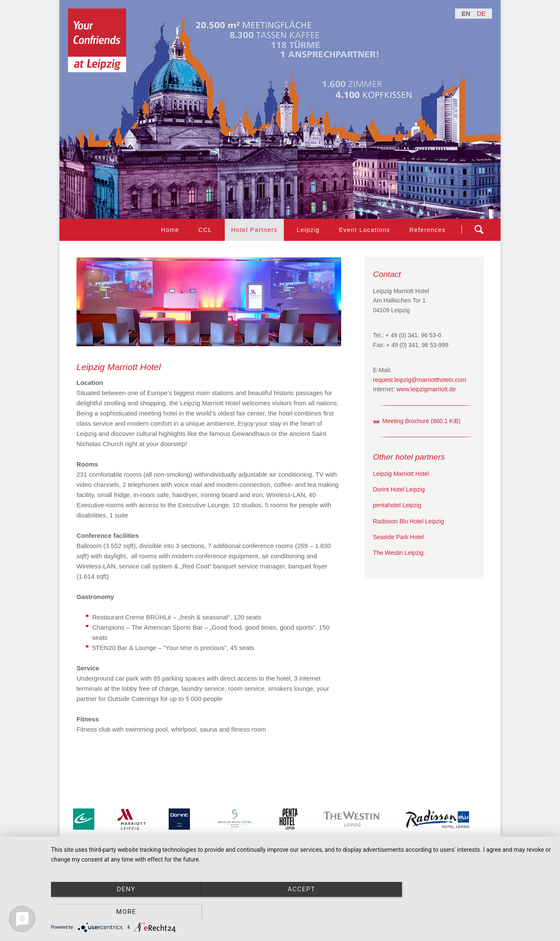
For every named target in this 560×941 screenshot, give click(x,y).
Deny (126, 912)
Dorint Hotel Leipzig (399, 489)
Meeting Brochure (421, 421)
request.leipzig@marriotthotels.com (420, 380)
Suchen (479, 230)
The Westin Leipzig (398, 553)
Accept (301, 912)
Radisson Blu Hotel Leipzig (409, 521)
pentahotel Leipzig (397, 505)
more (477, 912)
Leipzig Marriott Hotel (401, 474)
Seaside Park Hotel (399, 537)
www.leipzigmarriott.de (426, 389)
